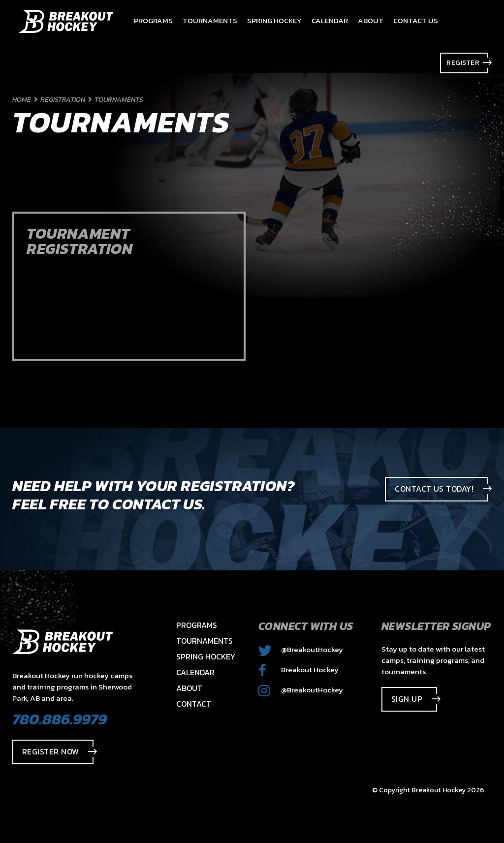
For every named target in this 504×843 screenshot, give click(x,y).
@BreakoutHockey (301, 649)
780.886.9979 (60, 719)
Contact (194, 704)
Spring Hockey (206, 656)
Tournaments (205, 641)
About (189, 688)
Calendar (195, 672)
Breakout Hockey (299, 670)
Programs (197, 625)
